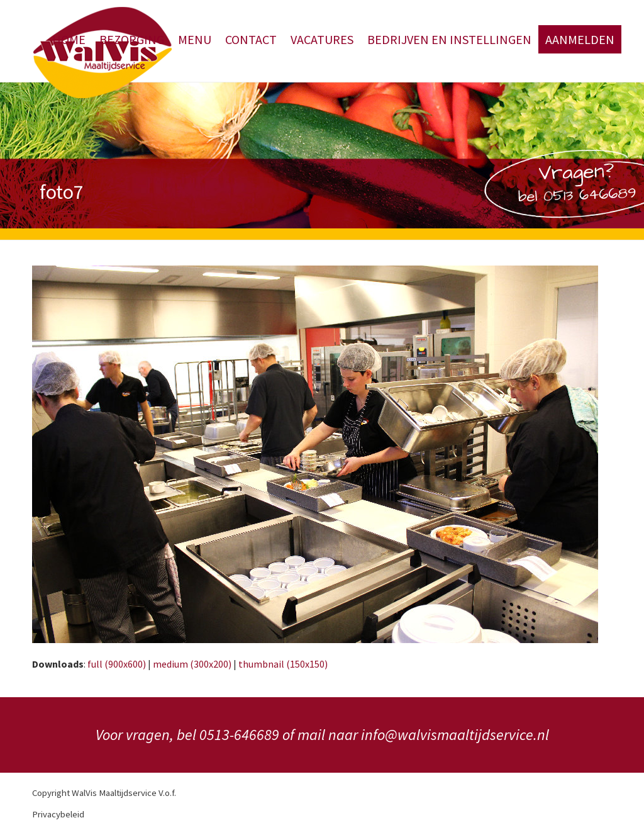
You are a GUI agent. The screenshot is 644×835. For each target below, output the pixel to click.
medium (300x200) (192, 664)
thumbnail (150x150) (283, 664)
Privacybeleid (58, 814)
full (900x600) (117, 664)
